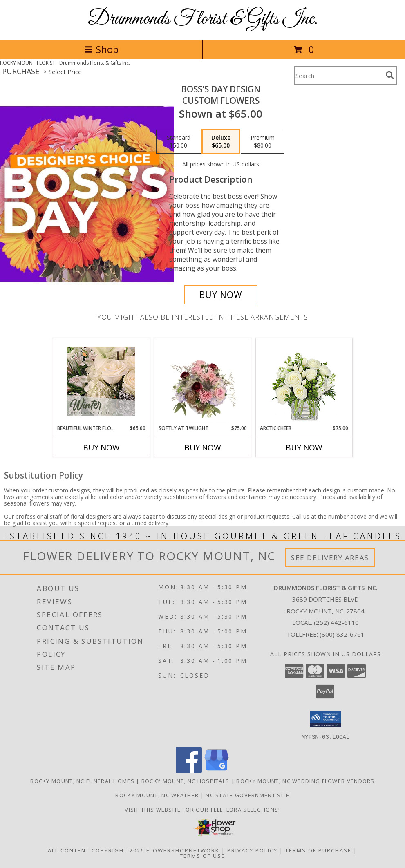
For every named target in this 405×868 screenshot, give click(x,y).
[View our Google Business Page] (217, 771)
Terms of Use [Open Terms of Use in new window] (202, 855)
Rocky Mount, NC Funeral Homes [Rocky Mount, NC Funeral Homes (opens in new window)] (82, 781)
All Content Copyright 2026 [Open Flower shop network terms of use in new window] (96, 850)
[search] (390, 75)
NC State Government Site (247, 795)
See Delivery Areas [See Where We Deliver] (330, 558)
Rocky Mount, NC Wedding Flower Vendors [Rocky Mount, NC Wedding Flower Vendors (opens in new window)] (305, 781)
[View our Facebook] (189, 771)
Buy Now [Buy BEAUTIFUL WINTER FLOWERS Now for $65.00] (101, 447)
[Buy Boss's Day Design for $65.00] (221, 295)
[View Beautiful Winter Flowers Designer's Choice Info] (101, 381)
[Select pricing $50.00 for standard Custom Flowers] (179, 142)
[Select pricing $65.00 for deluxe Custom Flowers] (221, 142)
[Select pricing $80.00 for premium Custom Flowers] (263, 142)
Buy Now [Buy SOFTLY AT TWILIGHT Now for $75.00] (203, 447)
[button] (326, 719)
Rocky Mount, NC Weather (157, 795)
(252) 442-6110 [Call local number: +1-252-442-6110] (336, 622)
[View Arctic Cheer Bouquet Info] (304, 381)
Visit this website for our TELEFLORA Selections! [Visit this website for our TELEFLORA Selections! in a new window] (202, 809)
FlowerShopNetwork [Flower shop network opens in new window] (183, 850)
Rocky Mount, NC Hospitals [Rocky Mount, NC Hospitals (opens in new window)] (186, 781)
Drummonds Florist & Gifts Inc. (203, 19)
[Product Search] (338, 75)
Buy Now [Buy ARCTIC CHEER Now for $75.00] (304, 447)
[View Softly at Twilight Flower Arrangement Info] (202, 381)
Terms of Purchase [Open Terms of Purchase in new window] (318, 850)
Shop (101, 49)
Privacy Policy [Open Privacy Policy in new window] (252, 850)
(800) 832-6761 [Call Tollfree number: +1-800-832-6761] (342, 634)
